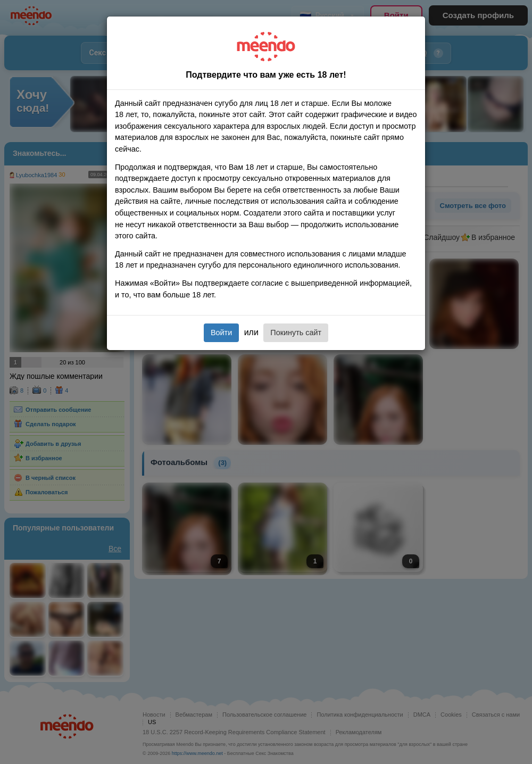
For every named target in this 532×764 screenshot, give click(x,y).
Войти (221, 333)
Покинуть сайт (296, 333)
